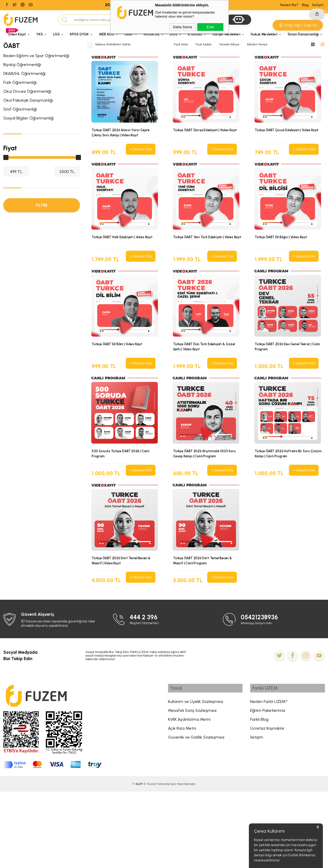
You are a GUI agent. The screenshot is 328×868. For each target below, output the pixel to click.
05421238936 (261, 694)
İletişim (318, 5)
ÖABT (129, 34)
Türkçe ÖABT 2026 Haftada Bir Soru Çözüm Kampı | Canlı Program (283, 500)
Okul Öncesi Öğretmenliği (27, 91)
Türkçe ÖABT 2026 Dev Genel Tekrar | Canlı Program (289, 377)
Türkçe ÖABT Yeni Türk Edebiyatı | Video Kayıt (205, 255)
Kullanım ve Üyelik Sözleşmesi (196, 779)
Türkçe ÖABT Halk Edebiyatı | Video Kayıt (124, 252)
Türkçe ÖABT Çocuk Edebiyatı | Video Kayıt (289, 130)
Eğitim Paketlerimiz (268, 788)
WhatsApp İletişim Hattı (258, 699)
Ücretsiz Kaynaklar (267, 806)
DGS (174, 34)
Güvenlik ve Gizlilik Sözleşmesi (196, 815)
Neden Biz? (289, 5)
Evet (210, 27)
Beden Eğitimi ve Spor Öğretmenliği (36, 56)
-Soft (138, 860)
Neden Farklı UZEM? (269, 779)
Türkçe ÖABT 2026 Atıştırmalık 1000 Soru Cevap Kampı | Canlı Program (206, 500)
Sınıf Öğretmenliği (20, 109)
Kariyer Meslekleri (227, 34)
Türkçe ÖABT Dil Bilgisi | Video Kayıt (282, 252)
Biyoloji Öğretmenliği (22, 65)
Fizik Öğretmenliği (20, 82)
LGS (56, 34)
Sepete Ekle (140, 149)
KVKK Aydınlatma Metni (189, 797)
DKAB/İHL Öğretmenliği (24, 74)
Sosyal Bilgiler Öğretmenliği (28, 118)
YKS (40, 34)
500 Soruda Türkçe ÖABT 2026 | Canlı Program (121, 500)
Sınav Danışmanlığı (303, 34)
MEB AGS (107, 34)
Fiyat (10, 148)
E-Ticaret (150, 860)
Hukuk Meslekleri (264, 34)
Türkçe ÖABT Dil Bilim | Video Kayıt (118, 375)
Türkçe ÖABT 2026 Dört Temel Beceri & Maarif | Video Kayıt (122, 622)
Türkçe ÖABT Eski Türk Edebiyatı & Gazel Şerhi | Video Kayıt (205, 377)
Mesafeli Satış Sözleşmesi (192, 788)
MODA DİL (152, 34)
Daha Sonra (183, 27)
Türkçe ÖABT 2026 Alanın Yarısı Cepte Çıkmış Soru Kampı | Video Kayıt (122, 133)
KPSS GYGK (79, 34)
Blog (305, 5)
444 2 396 (145, 694)
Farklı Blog (259, 797)
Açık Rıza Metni (182, 806)
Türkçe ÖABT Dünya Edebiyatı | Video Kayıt (207, 130)
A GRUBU (195, 34)
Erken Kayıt (17, 34)
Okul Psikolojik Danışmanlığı (28, 100)
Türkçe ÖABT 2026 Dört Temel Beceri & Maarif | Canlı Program (204, 622)
